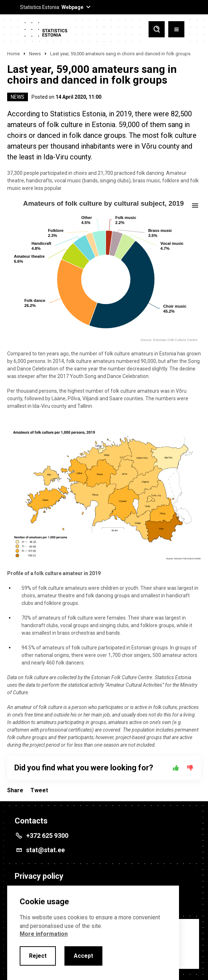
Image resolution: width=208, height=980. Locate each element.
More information (44, 934)
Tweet (39, 790)
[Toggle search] (157, 30)
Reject (38, 956)
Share (15, 790)
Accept (83, 956)
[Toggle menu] (176, 30)
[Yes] (176, 768)
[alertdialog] (93, 933)
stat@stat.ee (45, 850)
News (35, 54)
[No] (190, 768)
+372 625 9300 (47, 836)
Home (13, 54)
